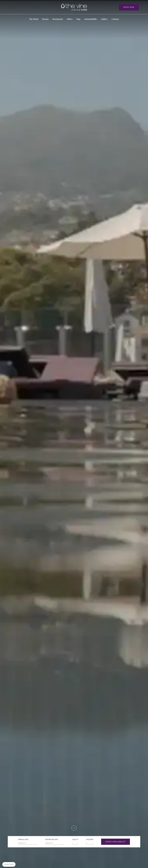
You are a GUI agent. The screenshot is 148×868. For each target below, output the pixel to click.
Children (90, 840)
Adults (75, 840)
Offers (70, 19)
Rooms (45, 19)
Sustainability (91, 19)
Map (25, 7)
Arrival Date (23, 840)
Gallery (104, 19)
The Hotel (34, 19)
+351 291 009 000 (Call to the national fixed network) (11, 7)
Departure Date (52, 840)
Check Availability (116, 842)
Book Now (129, 7)
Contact (18, 7)
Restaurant (58, 19)
